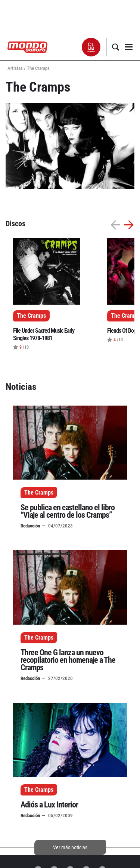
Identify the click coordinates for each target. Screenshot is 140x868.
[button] (91, 47)
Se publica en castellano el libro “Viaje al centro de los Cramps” (68, 511)
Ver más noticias (70, 847)
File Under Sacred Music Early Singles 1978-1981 (44, 334)
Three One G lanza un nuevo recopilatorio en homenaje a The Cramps (68, 660)
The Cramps (39, 493)
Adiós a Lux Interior (49, 805)
